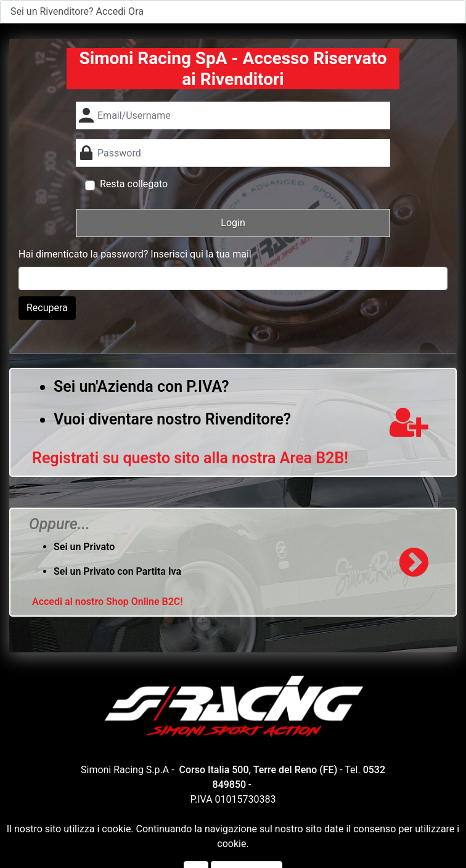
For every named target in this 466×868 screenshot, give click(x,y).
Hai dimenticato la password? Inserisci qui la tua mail (135, 254)
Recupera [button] (47, 308)
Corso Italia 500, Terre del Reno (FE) (259, 770)
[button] (233, 223)
